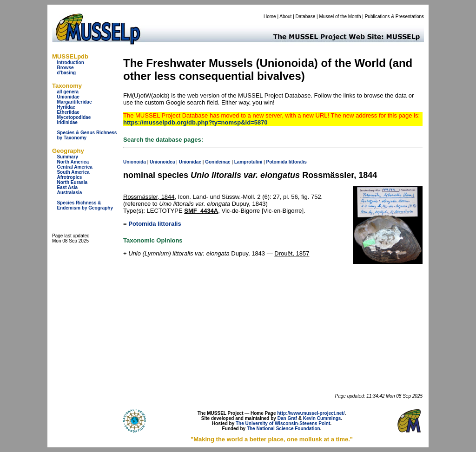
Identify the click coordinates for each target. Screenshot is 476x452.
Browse (65, 68)
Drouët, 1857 (292, 253)
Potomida (277, 162)
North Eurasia (72, 182)
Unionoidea (162, 162)
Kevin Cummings (322, 418)
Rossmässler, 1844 (149, 197)
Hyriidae (66, 107)
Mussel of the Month (340, 16)
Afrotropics (69, 177)
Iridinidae (67, 122)
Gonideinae (218, 162)
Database (306, 16)
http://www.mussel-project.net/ (311, 413)
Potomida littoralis (155, 224)
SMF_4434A (201, 211)
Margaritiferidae (74, 102)
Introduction (70, 62)
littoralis (298, 162)
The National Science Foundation (284, 429)
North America (73, 162)
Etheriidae (68, 112)
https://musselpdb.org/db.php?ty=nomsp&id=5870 (195, 122)
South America (73, 172)
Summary (67, 157)
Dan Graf (287, 418)
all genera (68, 92)
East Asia (67, 187)
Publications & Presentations (394, 16)
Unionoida (135, 162)
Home (270, 16)
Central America (74, 167)
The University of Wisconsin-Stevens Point (283, 423)
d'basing (66, 73)
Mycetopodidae (74, 117)
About (285, 16)
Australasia (69, 193)
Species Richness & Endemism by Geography (85, 205)
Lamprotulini (248, 162)
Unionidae (68, 97)
